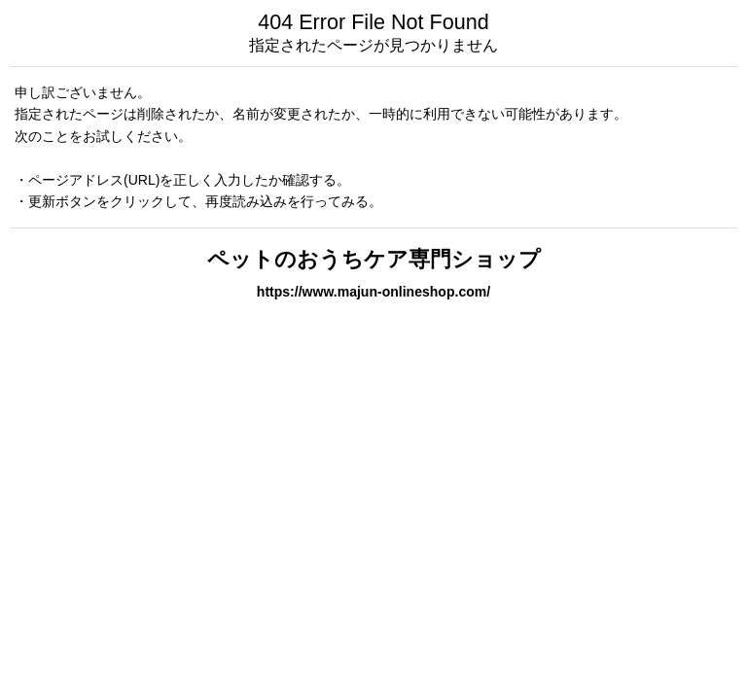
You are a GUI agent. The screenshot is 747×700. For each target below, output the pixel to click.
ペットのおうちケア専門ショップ (374, 259)
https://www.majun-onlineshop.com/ (373, 292)
